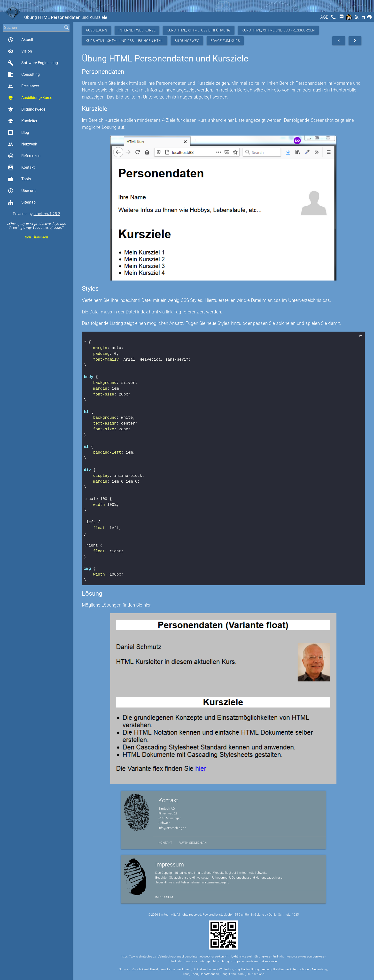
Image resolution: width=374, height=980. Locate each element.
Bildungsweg (187, 41)
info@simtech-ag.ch (172, 828)
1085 (295, 915)
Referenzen (24, 156)
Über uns (22, 191)
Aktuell (20, 40)
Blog (18, 133)
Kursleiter (23, 121)
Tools (19, 179)
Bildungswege (27, 109)
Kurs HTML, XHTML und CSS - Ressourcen (278, 30)
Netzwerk (22, 144)
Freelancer (23, 86)
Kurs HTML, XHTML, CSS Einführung (199, 30)
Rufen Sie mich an (193, 843)
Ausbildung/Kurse (30, 98)
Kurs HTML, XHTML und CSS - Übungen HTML (125, 41)
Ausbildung (97, 30)
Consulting (24, 75)
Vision (20, 51)
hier (147, 605)
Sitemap (22, 202)
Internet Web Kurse (137, 30)
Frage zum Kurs (225, 41)
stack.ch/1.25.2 (47, 214)
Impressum (164, 897)
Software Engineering (33, 63)
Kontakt (21, 167)
